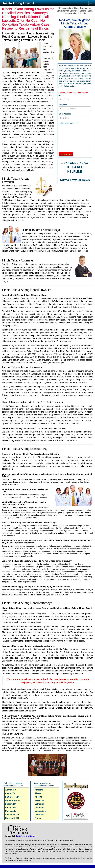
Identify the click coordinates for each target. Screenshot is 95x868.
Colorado (39, 807)
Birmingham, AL (13, 800)
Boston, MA (11, 804)
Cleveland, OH (12, 818)
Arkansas (39, 800)
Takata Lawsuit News (75, 180)
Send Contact (66, 154)
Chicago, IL (11, 811)
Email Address (65, 114)
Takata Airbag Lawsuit (18, 3)
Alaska (38, 793)
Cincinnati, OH (12, 815)
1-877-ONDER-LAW (75, 163)
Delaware (39, 815)
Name (61, 95)
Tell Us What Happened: (69, 123)
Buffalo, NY (11, 807)
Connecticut (40, 811)
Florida (38, 818)
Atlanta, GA (11, 790)
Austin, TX (10, 793)
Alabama (39, 790)
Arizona (38, 797)
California (39, 804)
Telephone (63, 105)
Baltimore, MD (12, 797)
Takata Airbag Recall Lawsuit (26, 836)
